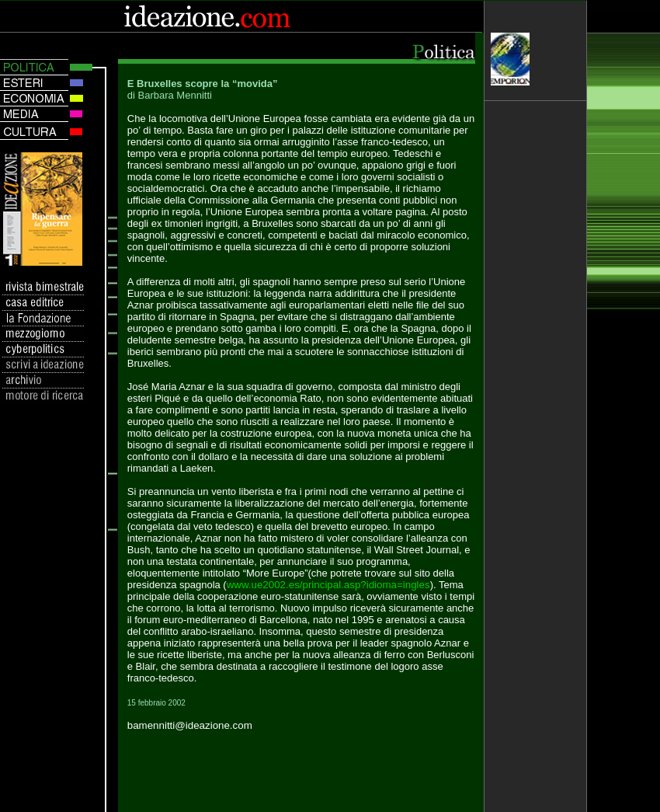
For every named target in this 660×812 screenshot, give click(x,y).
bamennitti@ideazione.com (190, 725)
